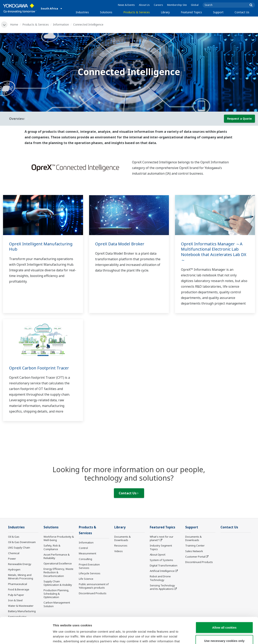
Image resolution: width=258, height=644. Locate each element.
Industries (82, 12)
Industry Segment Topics (161, 547)
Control (83, 548)
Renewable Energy (20, 564)
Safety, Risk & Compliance (52, 547)
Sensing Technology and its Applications (162, 587)
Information (61, 24)
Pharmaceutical (18, 584)
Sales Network (194, 551)
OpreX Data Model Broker (120, 244)
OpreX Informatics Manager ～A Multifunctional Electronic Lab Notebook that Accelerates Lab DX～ (214, 252)
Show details (212, 636)
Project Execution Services (89, 566)
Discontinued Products (199, 562)
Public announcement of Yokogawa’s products (94, 586)
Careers (158, 5)
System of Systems (161, 560)
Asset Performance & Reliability (57, 556)
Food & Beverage (19, 589)
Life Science (86, 579)
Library (165, 12)
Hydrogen (14, 569)
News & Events (126, 5)
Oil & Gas (14, 537)
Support (218, 12)
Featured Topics (191, 12)
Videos (119, 551)
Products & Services (137, 12)
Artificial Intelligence (162, 571)
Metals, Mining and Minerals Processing (21, 577)
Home (14, 24)
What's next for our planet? (162, 538)
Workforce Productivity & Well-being (59, 538)
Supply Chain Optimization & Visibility (58, 583)
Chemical (14, 553)
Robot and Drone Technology (160, 578)
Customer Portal (195, 557)
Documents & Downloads (122, 538)
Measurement (87, 553)
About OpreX (158, 555)
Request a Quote (239, 119)
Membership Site (177, 5)
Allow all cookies (224, 601)
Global (195, 5)
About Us (144, 5)
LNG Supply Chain (19, 548)
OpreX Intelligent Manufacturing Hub (41, 247)
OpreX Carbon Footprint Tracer (39, 368)
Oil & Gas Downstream (22, 542)
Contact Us (242, 12)
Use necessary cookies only (224, 614)
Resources (121, 545)
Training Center (195, 545)
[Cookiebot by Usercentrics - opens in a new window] (26, 636)
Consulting (85, 559)
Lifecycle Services (90, 573)
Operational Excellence (58, 563)
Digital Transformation (164, 565)
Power (12, 559)
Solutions (106, 12)
